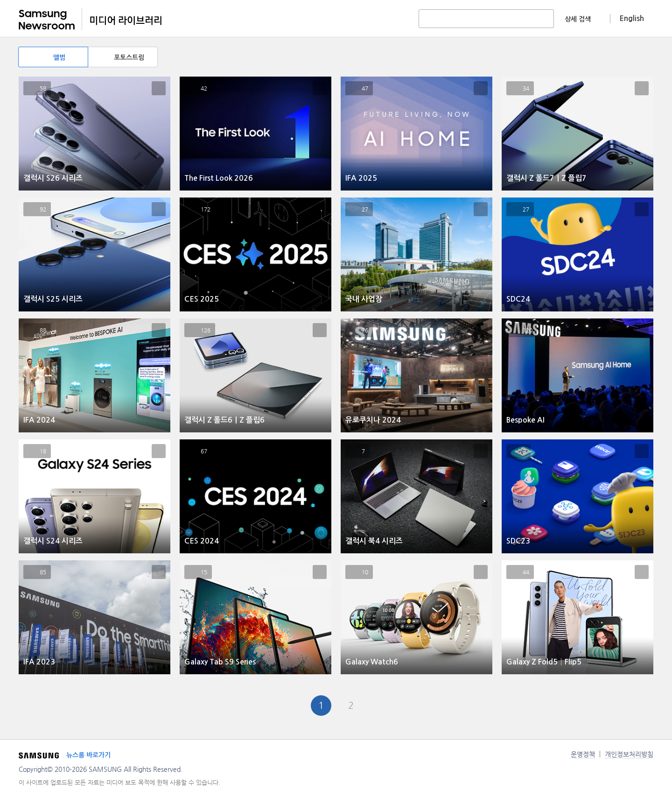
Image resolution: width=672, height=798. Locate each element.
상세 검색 (578, 19)
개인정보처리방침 (629, 754)
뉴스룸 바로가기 (88, 755)
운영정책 (583, 754)
